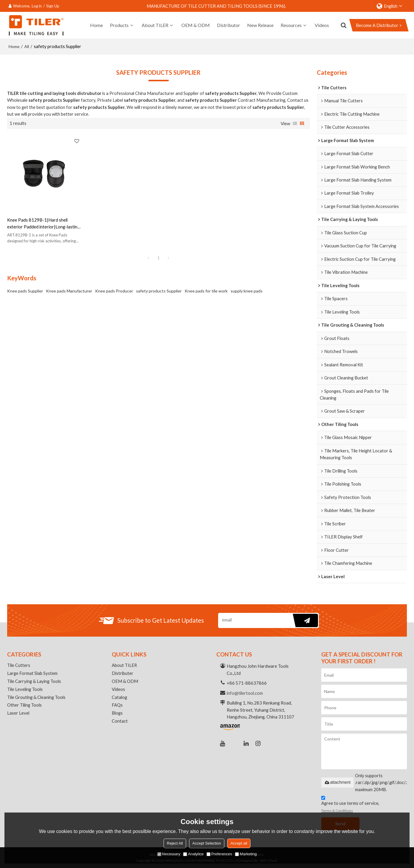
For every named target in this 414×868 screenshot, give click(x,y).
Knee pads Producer (114, 286)
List (295, 123)
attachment (337, 782)
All (27, 46)
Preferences (219, 854)
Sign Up (53, 6)
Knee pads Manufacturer (69, 286)
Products (119, 25)
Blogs (117, 713)
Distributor (228, 25)
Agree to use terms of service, (350, 805)
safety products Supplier (159, 286)
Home (96, 25)
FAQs (117, 705)
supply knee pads (247, 286)
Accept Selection (207, 843)
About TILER (155, 25)
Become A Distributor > (379, 25)
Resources (291, 25)
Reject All (175, 843)
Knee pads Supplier (25, 286)
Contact (120, 721)
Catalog (119, 697)
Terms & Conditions (337, 811)
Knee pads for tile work (206, 286)
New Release (260, 25)
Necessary (169, 854)
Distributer (123, 673)
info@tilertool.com (245, 693)
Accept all (239, 843)
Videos (322, 25)
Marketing (246, 854)
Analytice (193, 854)
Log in (37, 6)
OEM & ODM (196, 25)
